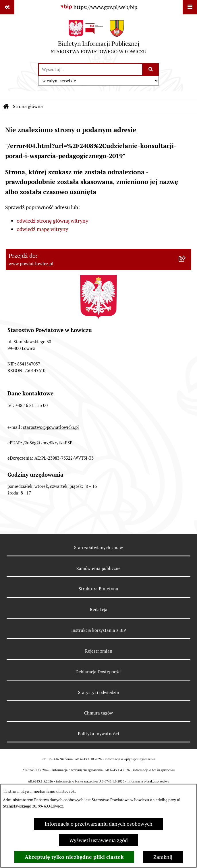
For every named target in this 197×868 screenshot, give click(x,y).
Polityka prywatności (98, 734)
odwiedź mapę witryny (42, 229)
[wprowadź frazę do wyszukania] (91, 70)
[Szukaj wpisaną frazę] (151, 70)
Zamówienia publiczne (98, 568)
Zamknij (163, 857)
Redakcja (99, 610)
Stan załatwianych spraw (98, 548)
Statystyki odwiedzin (99, 692)
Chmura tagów (98, 713)
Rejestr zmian (99, 651)
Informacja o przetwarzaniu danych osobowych (98, 824)
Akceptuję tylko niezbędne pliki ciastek (74, 857)
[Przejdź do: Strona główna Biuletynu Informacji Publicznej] (6, 107)
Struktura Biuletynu (98, 589)
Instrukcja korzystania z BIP (99, 630)
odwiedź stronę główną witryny (52, 221)
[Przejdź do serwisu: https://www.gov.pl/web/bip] (99, 7)
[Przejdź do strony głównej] (98, 38)
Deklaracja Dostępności (99, 672)
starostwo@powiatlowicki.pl (51, 427)
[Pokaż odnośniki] (7, 7)
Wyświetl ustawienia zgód (98, 840)
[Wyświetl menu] (190, 7)
